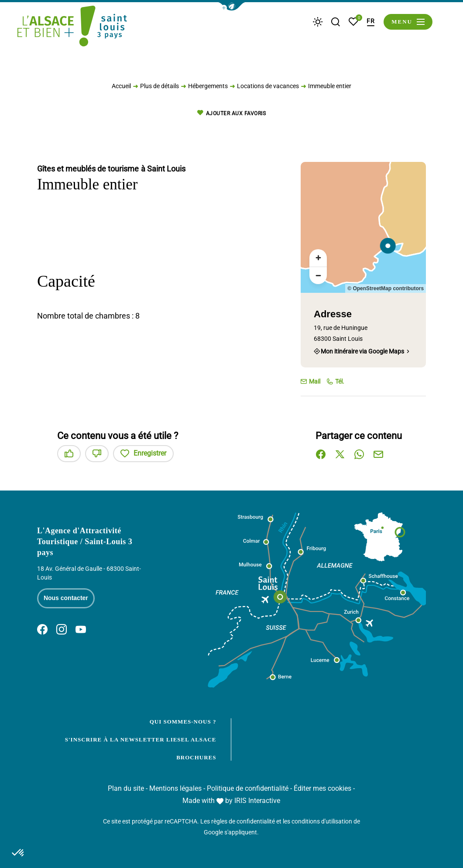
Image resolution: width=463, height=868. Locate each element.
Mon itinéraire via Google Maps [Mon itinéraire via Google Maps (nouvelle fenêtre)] (362, 351)
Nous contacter (66, 598)
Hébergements (208, 88)
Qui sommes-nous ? (183, 722)
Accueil (121, 88)
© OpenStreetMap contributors (386, 288)
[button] (232, 6)
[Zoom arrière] (318, 275)
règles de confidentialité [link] (243, 821)
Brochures (196, 757)
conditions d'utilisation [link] (322, 821)
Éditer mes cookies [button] (322, 788)
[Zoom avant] (318, 258)
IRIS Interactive (257, 801)
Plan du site (126, 788)
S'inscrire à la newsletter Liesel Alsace (141, 739)
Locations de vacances (268, 88)
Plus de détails (159, 88)
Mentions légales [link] (175, 788)
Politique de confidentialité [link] (248, 788)
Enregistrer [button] (143, 454)
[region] (363, 227)
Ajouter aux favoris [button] (231, 113)
